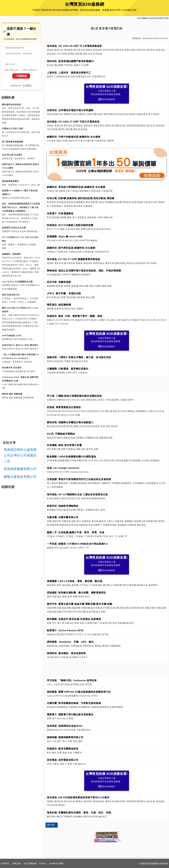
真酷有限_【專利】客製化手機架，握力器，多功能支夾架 (79, 357)
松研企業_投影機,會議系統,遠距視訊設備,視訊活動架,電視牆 (81, 198)
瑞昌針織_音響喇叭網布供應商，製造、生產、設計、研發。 (80, 813)
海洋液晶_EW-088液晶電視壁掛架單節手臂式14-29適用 (78, 797)
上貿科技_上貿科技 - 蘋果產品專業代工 (69, 73)
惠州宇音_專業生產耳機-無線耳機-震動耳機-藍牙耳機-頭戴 (80, 604)
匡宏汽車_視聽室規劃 (59, 282)
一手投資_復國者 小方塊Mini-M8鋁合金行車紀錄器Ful (77, 544)
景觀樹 (110, 141)
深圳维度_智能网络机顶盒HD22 (65, 726)
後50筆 (51, 825)
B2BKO (43, 863)
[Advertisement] (107, 384)
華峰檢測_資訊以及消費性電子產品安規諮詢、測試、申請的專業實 (84, 271)
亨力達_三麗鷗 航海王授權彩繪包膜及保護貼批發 (74, 396)
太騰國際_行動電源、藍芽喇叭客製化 (68, 369)
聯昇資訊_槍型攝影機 (59, 305)
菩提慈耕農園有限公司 (20, 470)
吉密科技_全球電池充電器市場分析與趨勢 (70, 110)
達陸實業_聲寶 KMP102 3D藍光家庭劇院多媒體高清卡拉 (79, 692)
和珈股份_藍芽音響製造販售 (63, 749)
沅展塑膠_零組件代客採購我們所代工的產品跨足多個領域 (79, 479)
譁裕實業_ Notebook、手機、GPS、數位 (70, 642)
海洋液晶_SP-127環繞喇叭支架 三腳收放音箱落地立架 (77, 495)
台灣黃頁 (5, 863)
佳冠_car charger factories (63, 468)
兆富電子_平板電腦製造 (60, 214)
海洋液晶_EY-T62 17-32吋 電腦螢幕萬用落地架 (74, 259)
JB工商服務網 (30, 863)
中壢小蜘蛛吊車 (105, 217)
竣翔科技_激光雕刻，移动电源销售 (66, 653)
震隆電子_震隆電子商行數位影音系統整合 (70, 715)
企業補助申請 (99, 77)
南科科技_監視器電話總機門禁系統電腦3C (71, 61)
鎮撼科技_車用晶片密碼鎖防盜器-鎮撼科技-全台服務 (76, 187)
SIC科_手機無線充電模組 (61, 434)
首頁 (139, 18)
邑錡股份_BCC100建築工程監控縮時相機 (70, 225)
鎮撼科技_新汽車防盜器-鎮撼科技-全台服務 (71, 248)
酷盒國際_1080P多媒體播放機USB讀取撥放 (72, 457)
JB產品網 (16, 863)
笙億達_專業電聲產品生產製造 (64, 407)
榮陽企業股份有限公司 (20, 478)
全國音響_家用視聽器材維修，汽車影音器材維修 (74, 703)
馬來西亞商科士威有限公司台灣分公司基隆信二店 (20, 457)
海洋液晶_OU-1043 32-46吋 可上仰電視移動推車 (74, 46)
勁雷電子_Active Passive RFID (65, 630)
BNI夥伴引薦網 (56, 863)
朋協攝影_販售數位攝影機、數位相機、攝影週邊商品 (76, 593)
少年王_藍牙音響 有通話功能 (64, 293)
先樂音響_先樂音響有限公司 (63, 517)
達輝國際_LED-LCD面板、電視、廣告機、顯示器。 (76, 581)
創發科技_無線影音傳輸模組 (63, 506)
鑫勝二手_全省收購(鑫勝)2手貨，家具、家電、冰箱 (76, 532)
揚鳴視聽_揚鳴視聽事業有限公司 (65, 737)
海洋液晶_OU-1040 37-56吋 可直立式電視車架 (73, 122)
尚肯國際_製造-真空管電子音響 (64, 445)
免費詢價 (21, 77)
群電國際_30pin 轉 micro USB (65, 237)
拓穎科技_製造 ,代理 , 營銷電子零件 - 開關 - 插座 (75, 316)
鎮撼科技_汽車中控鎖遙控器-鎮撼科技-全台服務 (74, 137)
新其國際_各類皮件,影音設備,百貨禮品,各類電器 (74, 619)
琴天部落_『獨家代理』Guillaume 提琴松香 (72, 680)
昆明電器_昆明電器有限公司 (63, 760)
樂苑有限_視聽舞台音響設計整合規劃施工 (70, 422)
